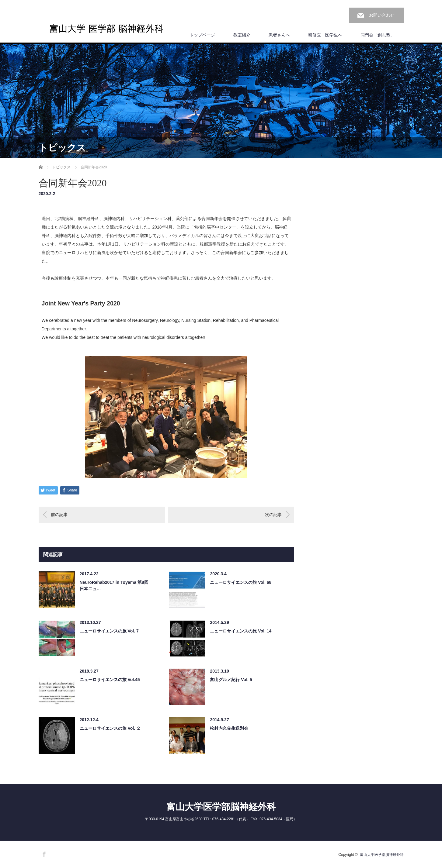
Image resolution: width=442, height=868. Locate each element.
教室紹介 (242, 35)
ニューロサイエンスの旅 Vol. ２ (110, 728)
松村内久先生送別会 (229, 728)
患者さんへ (279, 35)
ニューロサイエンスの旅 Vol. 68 (241, 582)
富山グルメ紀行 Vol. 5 (231, 680)
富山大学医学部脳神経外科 (221, 807)
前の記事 (59, 515)
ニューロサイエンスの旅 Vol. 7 (109, 631)
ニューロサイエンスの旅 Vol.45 (110, 680)
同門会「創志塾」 (378, 35)
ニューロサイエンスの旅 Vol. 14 (241, 631)
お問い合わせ (382, 15)
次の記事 (273, 515)
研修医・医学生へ (325, 35)
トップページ (202, 35)
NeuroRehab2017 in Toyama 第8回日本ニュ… (114, 586)
